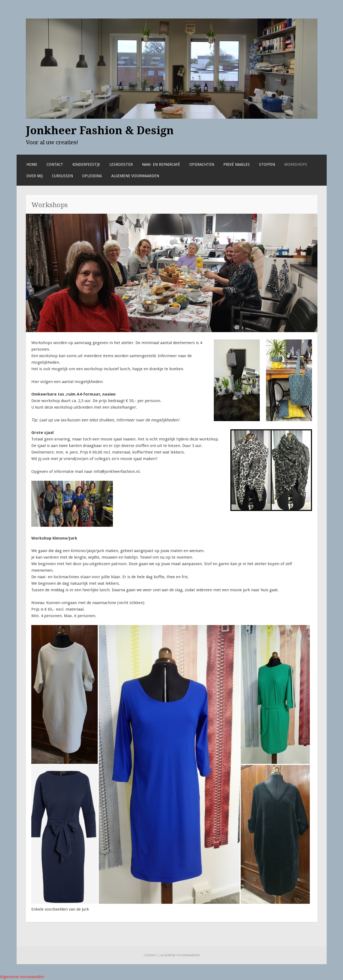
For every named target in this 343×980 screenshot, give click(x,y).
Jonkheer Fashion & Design (100, 130)
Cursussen (62, 176)
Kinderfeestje (86, 164)
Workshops (296, 164)
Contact (55, 164)
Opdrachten (202, 164)
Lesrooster (121, 164)
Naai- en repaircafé (161, 164)
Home (32, 164)
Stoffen (267, 164)
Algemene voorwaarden (135, 176)
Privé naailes (237, 164)
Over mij (35, 176)
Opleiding (92, 176)
